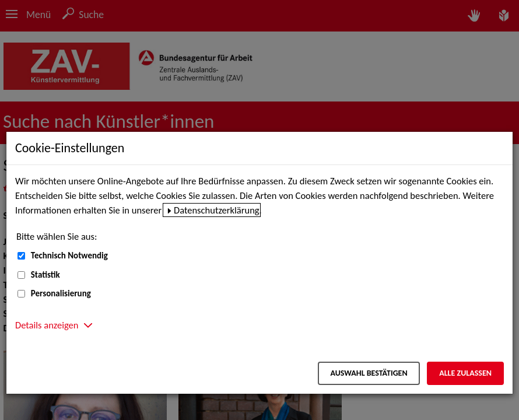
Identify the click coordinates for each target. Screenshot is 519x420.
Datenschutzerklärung (217, 210)
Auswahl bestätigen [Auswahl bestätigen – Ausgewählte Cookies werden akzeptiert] (369, 373)
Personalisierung (61, 293)
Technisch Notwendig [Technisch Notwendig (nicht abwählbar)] (69, 256)
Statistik (45, 275)
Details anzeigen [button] (47, 325)
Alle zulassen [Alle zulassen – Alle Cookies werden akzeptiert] (465, 373)
